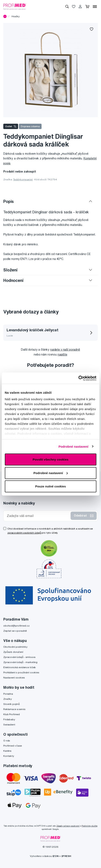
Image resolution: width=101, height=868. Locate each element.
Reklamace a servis (14, 709)
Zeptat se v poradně (15, 631)
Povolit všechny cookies (50, 459)
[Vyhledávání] (67, 7)
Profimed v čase (13, 746)
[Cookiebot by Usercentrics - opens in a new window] (78, 378)
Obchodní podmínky (15, 647)
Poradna (8, 694)
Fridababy (9, 719)
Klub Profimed (12, 714)
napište (62, 355)
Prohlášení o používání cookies (21, 672)
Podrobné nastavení (73, 446)
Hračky (16, 16)
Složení (10, 270)
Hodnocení (13, 280)
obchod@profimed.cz (16, 626)
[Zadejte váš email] (38, 516)
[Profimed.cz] (15, 6)
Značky (8, 699)
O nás (7, 740)
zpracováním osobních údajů (24, 533)
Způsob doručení (13, 652)
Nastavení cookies (14, 678)
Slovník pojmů (12, 704)
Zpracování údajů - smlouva (19, 657)
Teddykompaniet (23, 179)
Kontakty (9, 756)
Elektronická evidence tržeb (20, 667)
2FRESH (66, 856)
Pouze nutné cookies (50, 486)
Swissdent (9, 724)
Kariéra (7, 751)
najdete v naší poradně (65, 350)
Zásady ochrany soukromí (68, 826)
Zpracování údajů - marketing (20, 662)
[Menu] (95, 7)
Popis (9, 201)
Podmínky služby (90, 826)
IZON (56, 856)
